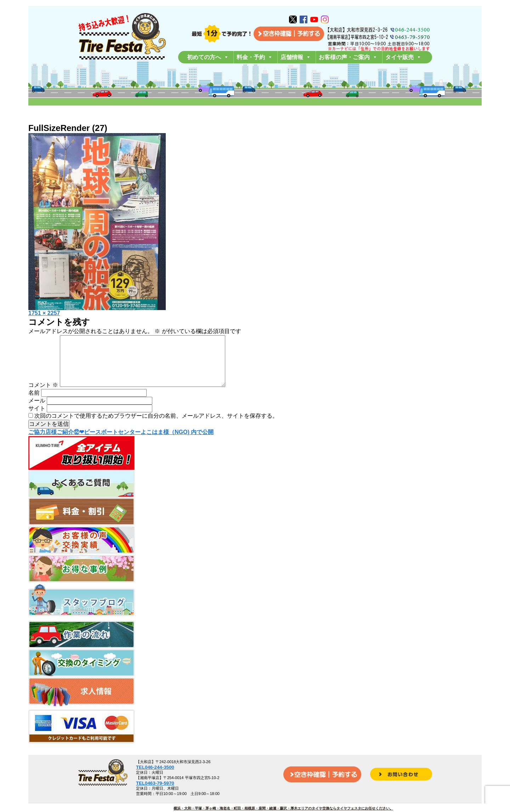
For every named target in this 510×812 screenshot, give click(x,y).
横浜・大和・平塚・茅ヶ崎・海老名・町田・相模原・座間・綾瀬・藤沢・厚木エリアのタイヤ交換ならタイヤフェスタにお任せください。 (283, 808)
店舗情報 (296, 57)
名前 (34, 404)
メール (37, 412)
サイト (37, 420)
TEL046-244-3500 (155, 767)
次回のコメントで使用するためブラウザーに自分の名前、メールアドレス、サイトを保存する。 (156, 427)
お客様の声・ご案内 (348, 57)
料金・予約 (255, 57)
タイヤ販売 (403, 57)
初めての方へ (208, 57)
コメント (43, 396)
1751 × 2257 (44, 313)
